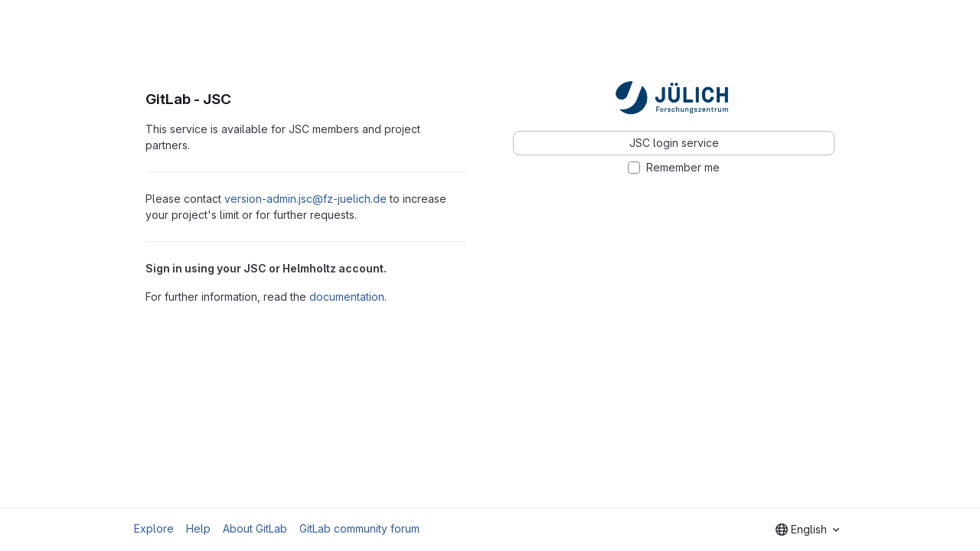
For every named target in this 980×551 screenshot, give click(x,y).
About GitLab (255, 528)
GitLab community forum (359, 528)
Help (198, 528)
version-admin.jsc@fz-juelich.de (305, 199)
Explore (154, 528)
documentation (347, 297)
